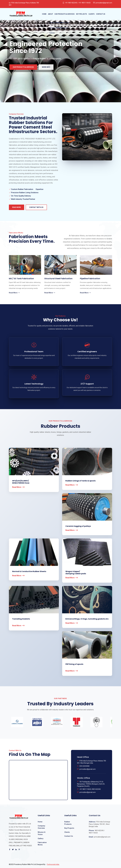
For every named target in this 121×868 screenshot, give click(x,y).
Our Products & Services (65, 14)
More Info (46, 67)
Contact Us (101, 14)
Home (44, 14)
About (50, 14)
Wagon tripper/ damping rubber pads (76, 573)
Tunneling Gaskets (21, 619)
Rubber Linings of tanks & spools (80, 481)
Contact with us (36, 207)
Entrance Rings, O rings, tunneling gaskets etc (87, 619)
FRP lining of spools (74, 664)
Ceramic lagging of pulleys (78, 526)
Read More (17, 207)
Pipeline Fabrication (90, 278)
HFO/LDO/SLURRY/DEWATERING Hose (21, 482)
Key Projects (82, 14)
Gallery (41, 839)
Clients (92, 14)
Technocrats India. (53, 864)
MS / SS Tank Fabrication (21, 278)
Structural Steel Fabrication (58, 278)
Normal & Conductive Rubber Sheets (29, 571)
